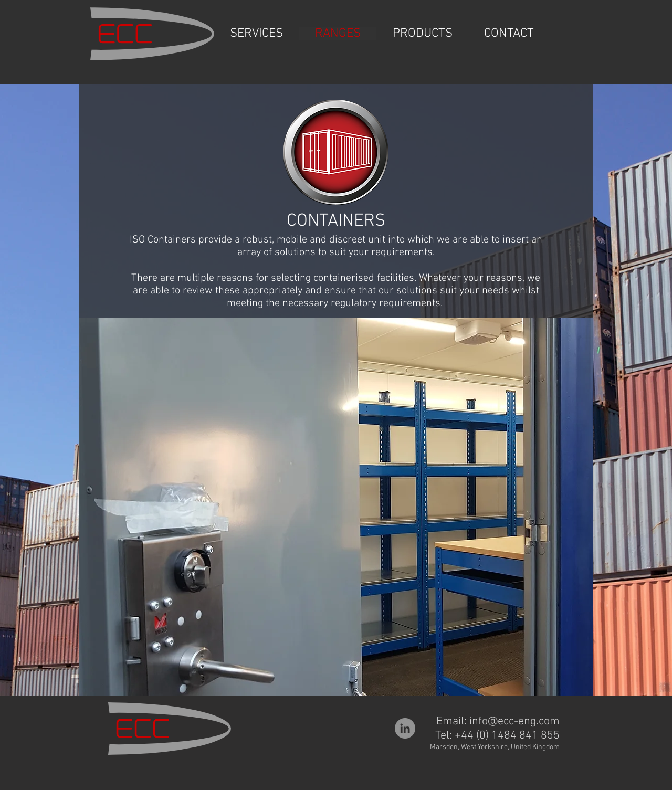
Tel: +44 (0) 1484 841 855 (497, 736)
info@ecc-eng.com (514, 721)
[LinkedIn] (405, 728)
